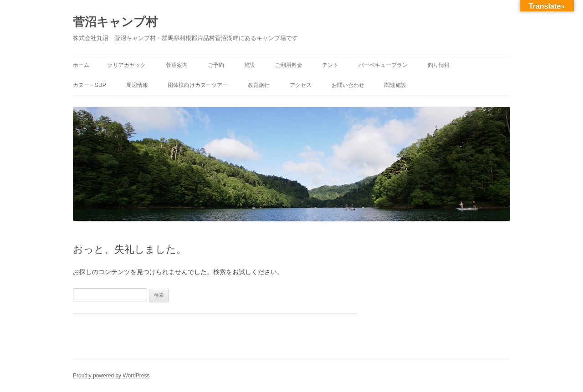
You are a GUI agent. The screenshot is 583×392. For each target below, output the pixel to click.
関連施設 (395, 85)
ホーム (81, 65)
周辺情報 (137, 85)
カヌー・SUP (89, 85)
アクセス (301, 85)
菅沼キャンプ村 (115, 22)
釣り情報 (439, 65)
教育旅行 (259, 85)
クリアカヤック (127, 65)
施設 (250, 65)
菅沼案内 (177, 65)
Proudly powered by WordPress (111, 376)
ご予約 (216, 65)
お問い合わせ (348, 85)
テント (330, 65)
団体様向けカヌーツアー (198, 85)
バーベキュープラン (383, 65)
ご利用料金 (289, 65)
